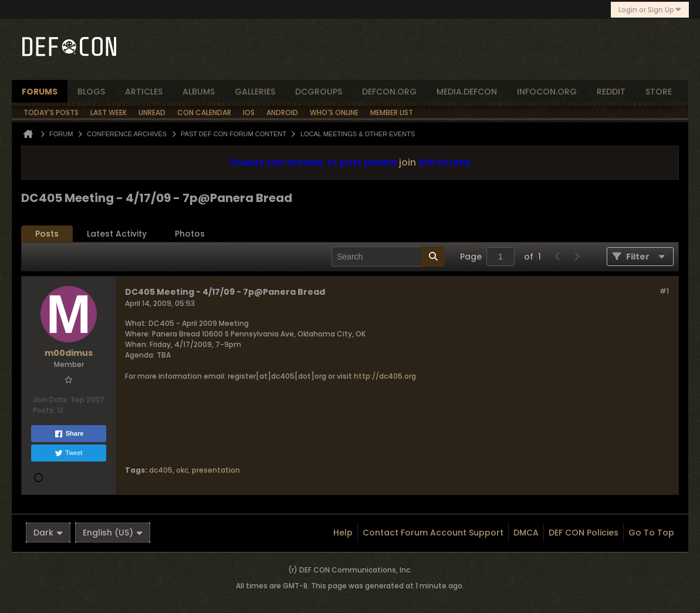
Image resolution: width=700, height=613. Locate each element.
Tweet (68, 453)
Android (282, 112)
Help (343, 533)
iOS (249, 112)
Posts (47, 234)
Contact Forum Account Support (433, 533)
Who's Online (334, 112)
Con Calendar (204, 112)
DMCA (526, 533)
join (408, 162)
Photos (190, 234)
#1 (664, 291)
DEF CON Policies (584, 533)
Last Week (109, 112)
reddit (611, 92)
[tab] (47, 234)
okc (182, 470)
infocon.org (547, 92)
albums (199, 92)
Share (69, 434)
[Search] (388, 257)
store (659, 92)
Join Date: (51, 400)
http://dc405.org (385, 376)
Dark (48, 533)
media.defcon (467, 92)
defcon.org (389, 92)
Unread (152, 112)
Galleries (255, 92)
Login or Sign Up (650, 10)
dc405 (161, 470)
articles (144, 92)
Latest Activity (117, 234)
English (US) (113, 533)
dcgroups (319, 92)
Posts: (44, 410)
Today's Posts (51, 112)
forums (40, 92)
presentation (216, 470)
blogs (91, 92)
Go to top (651, 533)
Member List (392, 112)
